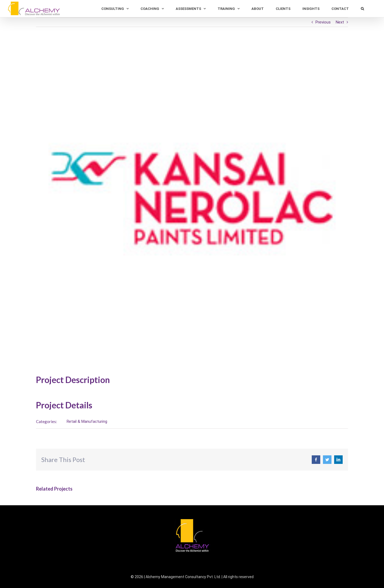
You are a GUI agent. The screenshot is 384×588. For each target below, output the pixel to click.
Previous (322, 22)
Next (339, 22)
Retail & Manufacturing (86, 421)
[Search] (360, 9)
